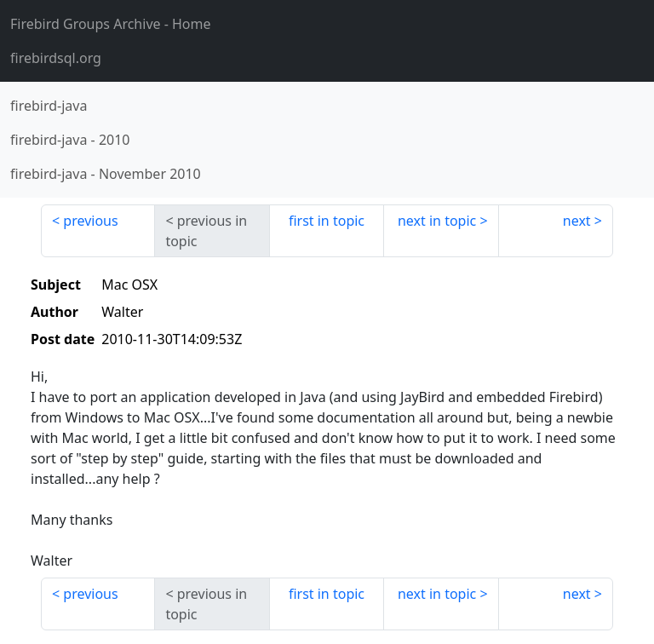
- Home (111, 24)
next (577, 221)
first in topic (327, 221)
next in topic (437, 221)
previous (90, 221)
